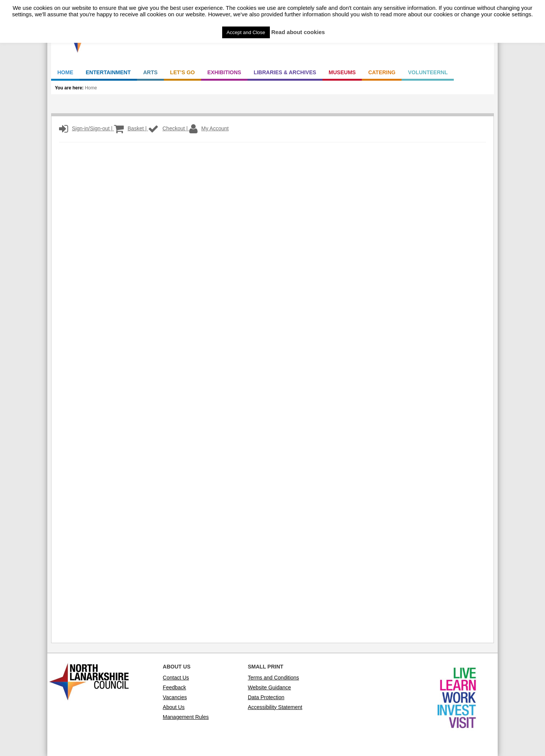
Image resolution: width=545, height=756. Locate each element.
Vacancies (175, 697)
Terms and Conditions (273, 678)
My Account (209, 128)
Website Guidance (269, 687)
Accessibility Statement (275, 707)
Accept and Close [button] (246, 32)
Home (91, 88)
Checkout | (169, 128)
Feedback (174, 687)
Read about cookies (298, 32)
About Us (174, 707)
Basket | (131, 128)
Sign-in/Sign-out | (86, 128)
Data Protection (266, 697)
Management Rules (186, 717)
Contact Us (176, 678)
